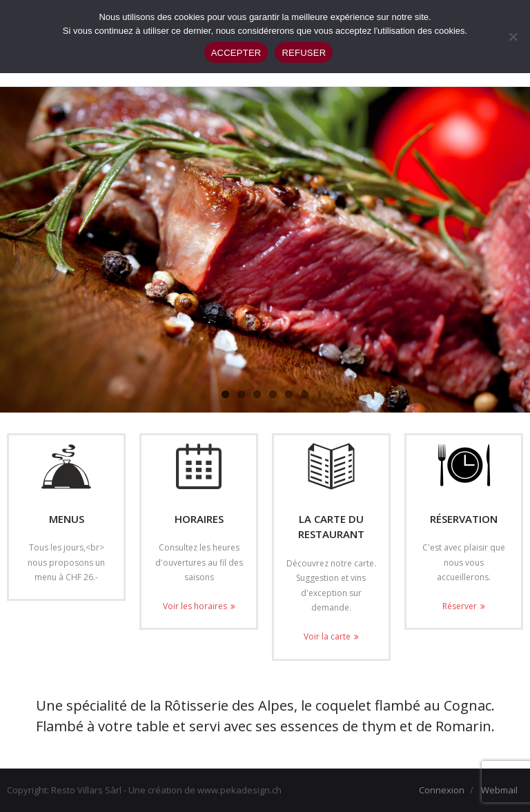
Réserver (460, 606)
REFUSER (304, 53)
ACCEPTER (236, 53)
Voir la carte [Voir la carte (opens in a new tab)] (327, 636)
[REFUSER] (513, 37)
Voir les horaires (195, 606)
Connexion (442, 790)
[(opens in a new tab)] (331, 466)
